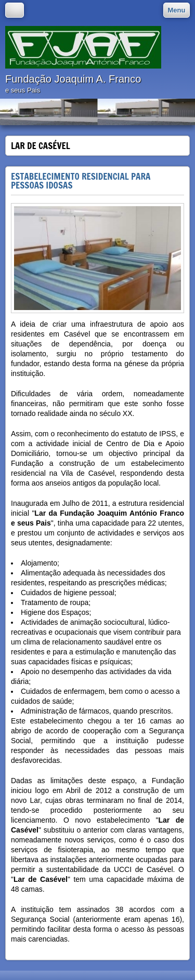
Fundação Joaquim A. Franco (73, 79)
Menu (177, 10)
